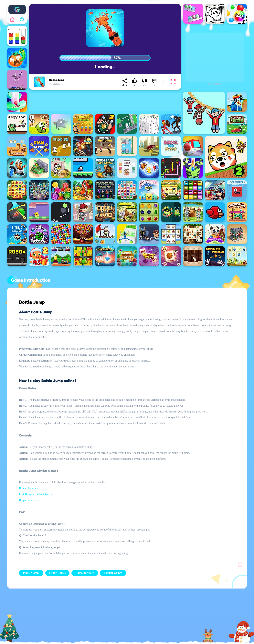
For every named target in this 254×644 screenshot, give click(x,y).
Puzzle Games (31, 573)
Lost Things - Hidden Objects (35, 494)
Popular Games (113, 573)
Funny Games (58, 573)
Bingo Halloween (29, 500)
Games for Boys (85, 573)
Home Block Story (29, 488)
